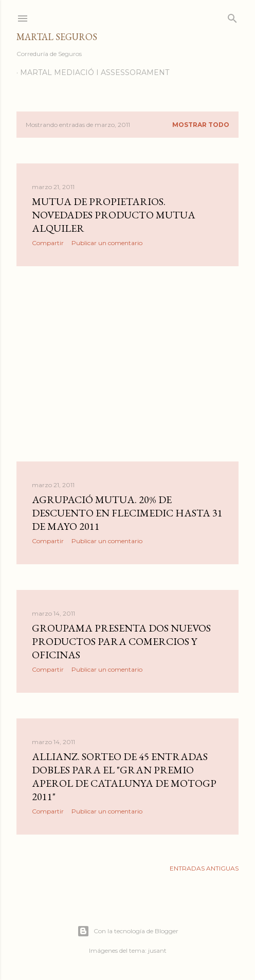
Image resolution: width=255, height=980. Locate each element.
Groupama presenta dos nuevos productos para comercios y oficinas (121, 641)
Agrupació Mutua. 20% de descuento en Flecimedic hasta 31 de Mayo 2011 (127, 513)
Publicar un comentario (107, 243)
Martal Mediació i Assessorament (95, 72)
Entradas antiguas (204, 868)
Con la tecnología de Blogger (128, 931)
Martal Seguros (57, 37)
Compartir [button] (48, 243)
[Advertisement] (128, 364)
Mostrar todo (201, 125)
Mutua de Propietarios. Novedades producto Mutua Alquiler (114, 215)
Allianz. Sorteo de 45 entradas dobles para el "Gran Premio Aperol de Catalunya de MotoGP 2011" (124, 776)
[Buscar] (232, 16)
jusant (157, 950)
